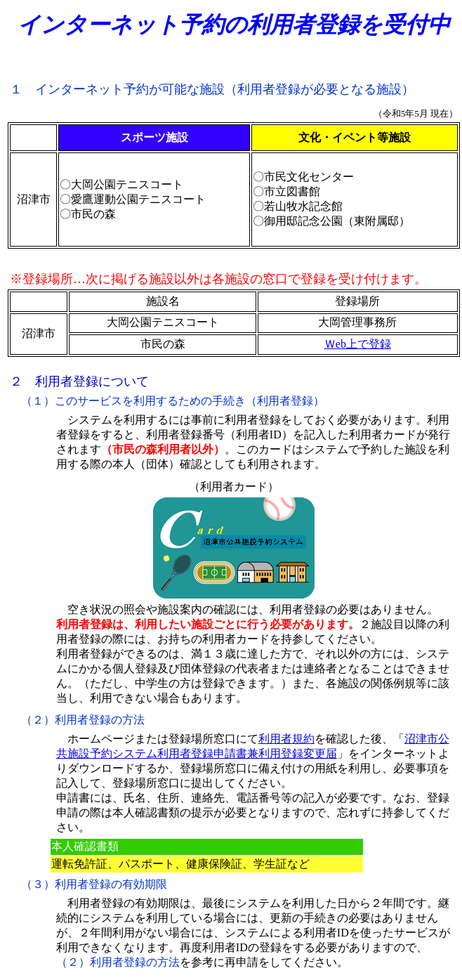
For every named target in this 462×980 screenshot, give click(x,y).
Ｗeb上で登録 (358, 344)
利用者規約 (286, 739)
